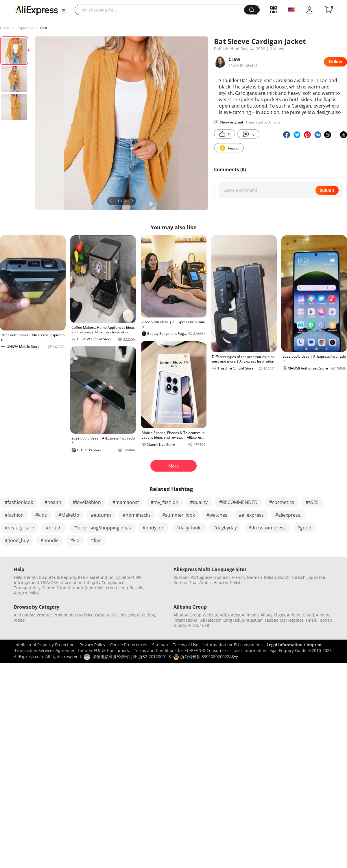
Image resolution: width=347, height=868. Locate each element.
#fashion (14, 515)
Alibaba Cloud (300, 615)
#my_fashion (165, 502)
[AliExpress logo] (36, 10)
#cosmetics (282, 502)
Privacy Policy (92, 645)
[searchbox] (161, 10)
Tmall (311, 620)
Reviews (127, 615)
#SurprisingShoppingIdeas (102, 528)
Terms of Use (186, 645)
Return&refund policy (99, 577)
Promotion (63, 615)
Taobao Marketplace (284, 620)
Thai (193, 582)
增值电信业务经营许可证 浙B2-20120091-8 (132, 656)
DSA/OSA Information (62, 582)
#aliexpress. (288, 515)
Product (44, 615)
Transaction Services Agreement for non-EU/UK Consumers (72, 650)
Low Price (84, 615)
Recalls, (137, 588)
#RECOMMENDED (238, 502)
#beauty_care (19, 528)
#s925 (312, 502)
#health (53, 502)
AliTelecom (211, 620)
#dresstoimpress (267, 528)
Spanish (222, 577)
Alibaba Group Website (196, 615)
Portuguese (202, 577)
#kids (41, 515)
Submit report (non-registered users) (92, 588)
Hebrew (221, 582)
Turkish (298, 577)
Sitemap (160, 645)
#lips (96, 540)
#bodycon (154, 528)
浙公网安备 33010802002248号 (206, 656)
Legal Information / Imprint (294, 645)
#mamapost (126, 502)
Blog (151, 615)
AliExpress (230, 615)
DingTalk (232, 620)
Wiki (141, 615)
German (254, 577)
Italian (270, 577)
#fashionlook (19, 502)
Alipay (266, 615)
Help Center (25, 577)
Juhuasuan (252, 620)
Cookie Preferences (129, 645)
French (238, 577)
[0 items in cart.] (328, 10)
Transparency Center (34, 588)
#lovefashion (87, 502)
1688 (204, 625)
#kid (75, 540)
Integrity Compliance (104, 582)
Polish (236, 582)
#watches (217, 515)
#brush (54, 528)
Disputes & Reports (57, 577)
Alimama (250, 615)
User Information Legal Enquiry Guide (270, 650)
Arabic (205, 582)
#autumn (101, 515)
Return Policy (27, 593)
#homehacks (137, 515)
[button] (64, 11)
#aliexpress (251, 515)
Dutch (284, 577)
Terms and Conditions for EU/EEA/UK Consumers (181, 650)
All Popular (24, 615)
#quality (199, 502)
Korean (180, 582)
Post (44, 28)
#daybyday (225, 528)
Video (19, 620)
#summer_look (179, 515)
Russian (181, 577)
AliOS (193, 625)
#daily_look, (189, 528)
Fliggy (280, 615)
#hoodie (50, 540)
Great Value (106, 615)
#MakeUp (69, 515)
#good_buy (17, 540)
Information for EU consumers (232, 645)
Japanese (316, 577)
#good (304, 528)
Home (5, 28)
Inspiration (25, 28)
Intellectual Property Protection (45, 645)
